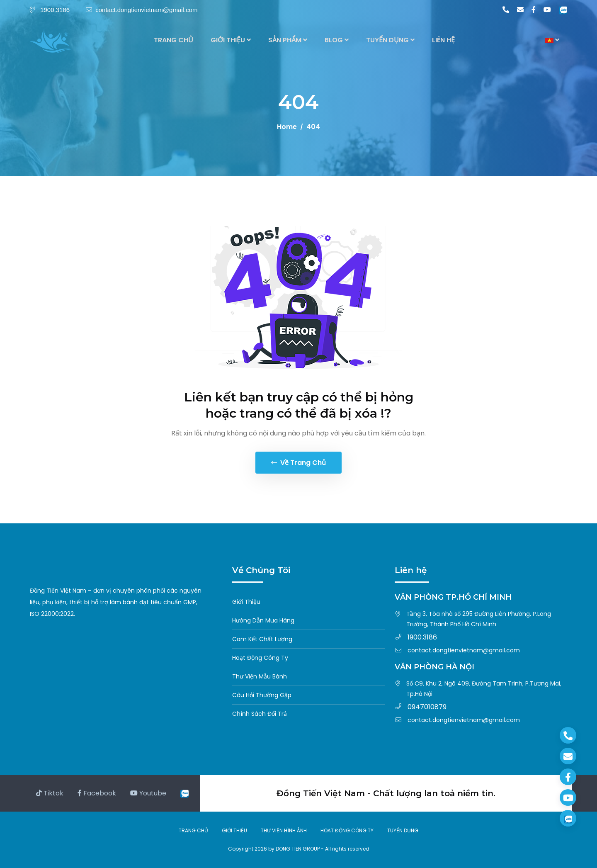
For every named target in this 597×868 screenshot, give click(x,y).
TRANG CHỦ (174, 40)
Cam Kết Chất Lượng (262, 639)
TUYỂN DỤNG (390, 40)
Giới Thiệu (246, 602)
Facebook (97, 793)
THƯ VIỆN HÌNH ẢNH (284, 830)
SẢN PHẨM (288, 40)
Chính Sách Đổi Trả (260, 714)
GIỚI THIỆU (231, 40)
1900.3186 (51, 10)
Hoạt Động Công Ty (260, 658)
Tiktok (50, 793)
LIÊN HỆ (443, 40)
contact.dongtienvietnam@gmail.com (142, 10)
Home (287, 127)
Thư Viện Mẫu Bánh (260, 676)
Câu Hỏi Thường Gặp (262, 695)
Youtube (148, 793)
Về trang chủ (298, 463)
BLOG (337, 40)
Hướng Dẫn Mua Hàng (263, 620)
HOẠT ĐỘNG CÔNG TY (347, 830)
